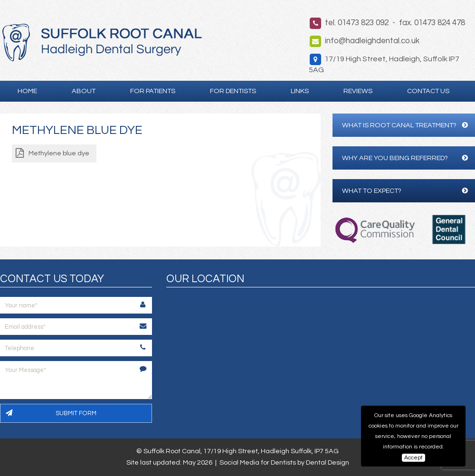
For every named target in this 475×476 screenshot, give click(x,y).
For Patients (153, 91)
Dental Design (328, 462)
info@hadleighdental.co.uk (372, 41)
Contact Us (428, 91)
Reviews (358, 91)
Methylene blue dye (59, 153)
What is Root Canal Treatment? (405, 125)
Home (27, 91)
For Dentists (233, 91)
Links (300, 91)
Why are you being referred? (405, 158)
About (84, 91)
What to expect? (405, 191)
